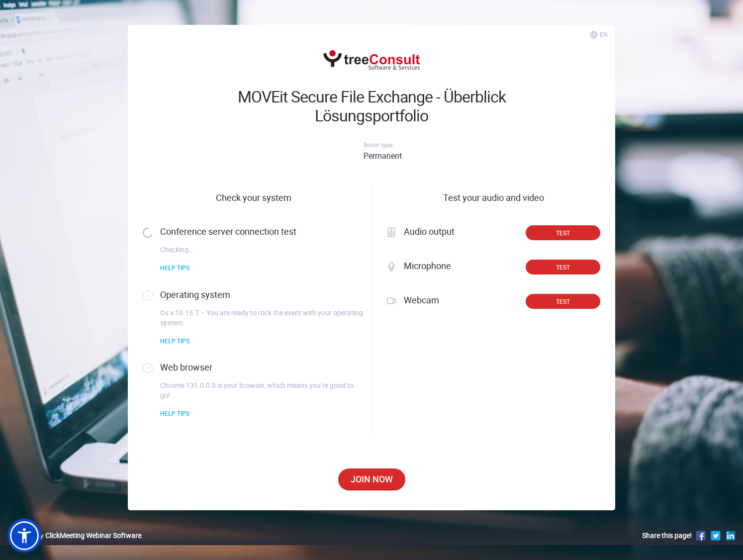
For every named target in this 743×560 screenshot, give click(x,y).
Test (563, 233)
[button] (24, 536)
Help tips (175, 268)
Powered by (74, 535)
